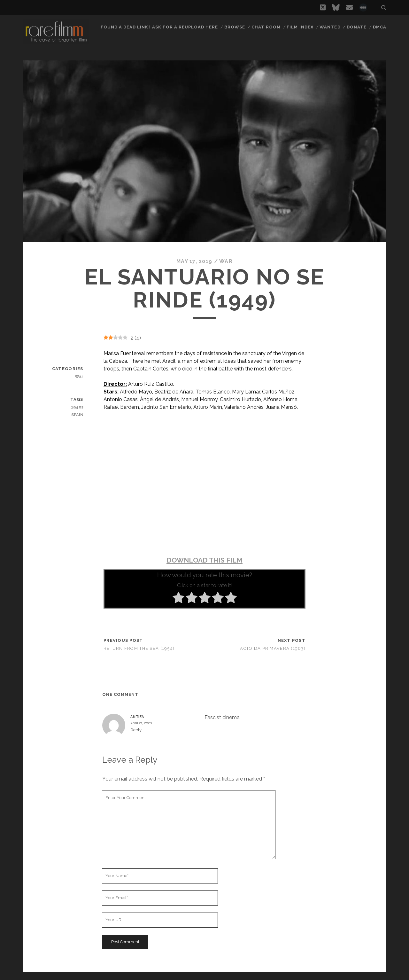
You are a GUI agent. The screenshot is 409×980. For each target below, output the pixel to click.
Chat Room (266, 27)
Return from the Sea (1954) (139, 648)
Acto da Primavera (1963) (273, 648)
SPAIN (77, 415)
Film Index (300, 27)
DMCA (380, 27)
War (226, 261)
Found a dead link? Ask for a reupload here (159, 27)
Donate (357, 27)
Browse (235, 27)
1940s (77, 407)
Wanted (330, 27)
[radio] (178, 599)
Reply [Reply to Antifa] (136, 730)
